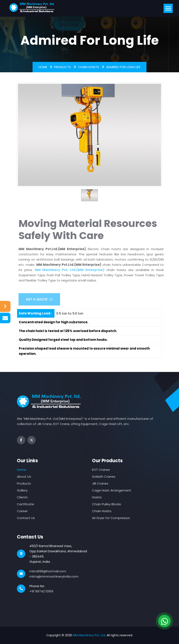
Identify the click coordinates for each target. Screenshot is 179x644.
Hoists (97, 497)
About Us (24, 477)
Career (22, 511)
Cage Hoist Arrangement (112, 490)
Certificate (25, 504)
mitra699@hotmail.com (48, 571)
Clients (22, 497)
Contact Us (26, 518)
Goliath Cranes (104, 477)
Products (63, 67)
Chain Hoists (89, 67)
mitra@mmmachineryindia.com (54, 576)
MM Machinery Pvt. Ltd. (89, 635)
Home (43, 67)
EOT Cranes (101, 470)
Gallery (22, 490)
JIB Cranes (100, 483)
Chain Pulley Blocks (107, 504)
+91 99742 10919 (41, 591)
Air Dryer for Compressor (111, 518)
